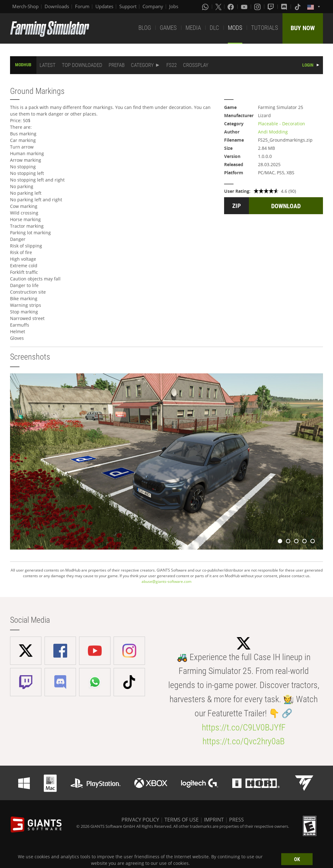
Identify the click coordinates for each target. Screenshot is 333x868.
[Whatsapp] (206, 7)
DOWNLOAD (286, 206)
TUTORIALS (265, 28)
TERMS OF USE (182, 820)
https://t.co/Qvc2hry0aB (244, 741)
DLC (214, 28)
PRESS (236, 820)
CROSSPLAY (196, 65)
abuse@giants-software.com (166, 581)
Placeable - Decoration (282, 124)
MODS (235, 28)
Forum (82, 6)
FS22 (172, 65)
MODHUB (23, 65)
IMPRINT (214, 820)
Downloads (57, 6)
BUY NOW (303, 28)
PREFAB (117, 65)
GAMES (168, 28)
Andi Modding (273, 132)
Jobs (174, 6)
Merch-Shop (25, 6)
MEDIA (193, 28)
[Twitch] (271, 7)
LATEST (48, 65)
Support (128, 6)
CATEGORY (142, 65)
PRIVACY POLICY (140, 820)
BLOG (145, 28)
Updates (104, 6)
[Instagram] (258, 7)
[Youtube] (245, 7)
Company (153, 6)
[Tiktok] (298, 7)
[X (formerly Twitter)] (218, 7)
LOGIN (308, 65)
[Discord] (285, 7)
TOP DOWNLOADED (82, 65)
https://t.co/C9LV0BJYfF (244, 727)
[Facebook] (231, 7)
